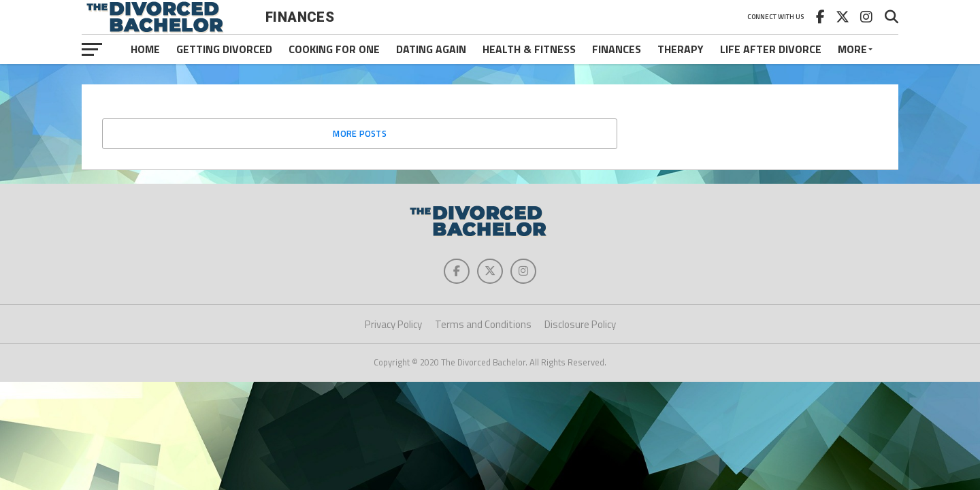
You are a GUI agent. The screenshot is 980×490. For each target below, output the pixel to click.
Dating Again (431, 49)
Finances (617, 49)
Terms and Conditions (483, 326)
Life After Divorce (771, 49)
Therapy (681, 49)
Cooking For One (334, 49)
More (852, 49)
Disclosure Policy (580, 326)
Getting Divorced (224, 49)
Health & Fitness (529, 49)
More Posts (360, 133)
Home (145, 49)
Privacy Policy (393, 326)
